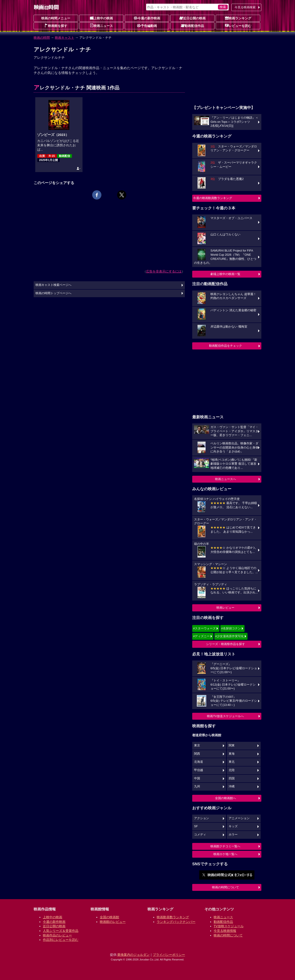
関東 (232, 745)
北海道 (199, 762)
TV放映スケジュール (229, 926)
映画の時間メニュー (56, 18)
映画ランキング (238, 18)
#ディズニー (201, 636)
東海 (232, 754)
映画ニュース (101, 26)
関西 (197, 754)
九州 (197, 786)
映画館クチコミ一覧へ (225, 846)
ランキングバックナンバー (176, 922)
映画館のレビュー (113, 922)
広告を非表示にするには (164, 271)
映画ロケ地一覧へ (225, 854)
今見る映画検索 (245, 7)
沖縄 (232, 786)
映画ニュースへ (226, 479)
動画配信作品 (192, 26)
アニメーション (239, 818)
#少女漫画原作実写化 (230, 636)
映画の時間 (42, 38)
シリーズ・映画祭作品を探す (226, 644)
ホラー (233, 835)
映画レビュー (225, 608)
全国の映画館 (109, 917)
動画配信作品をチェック (226, 346)
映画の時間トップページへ (53, 293)
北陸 (232, 770)
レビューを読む (238, 26)
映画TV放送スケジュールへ (225, 716)
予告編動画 (147, 26)
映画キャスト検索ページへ (53, 285)
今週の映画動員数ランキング (213, 198)
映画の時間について (226, 887)
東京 (197, 745)
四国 (232, 778)
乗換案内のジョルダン (133, 955)
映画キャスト (65, 38)
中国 (197, 778)
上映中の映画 (101, 18)
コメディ (200, 835)
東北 (232, 762)
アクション (202, 818)
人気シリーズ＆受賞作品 (61, 931)
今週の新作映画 (147, 18)
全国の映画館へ (226, 798)
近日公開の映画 (192, 18)
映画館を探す (56, 26)
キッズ (233, 826)
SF (196, 826)
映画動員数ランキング (173, 917)
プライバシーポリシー (169, 955)
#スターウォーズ (204, 628)
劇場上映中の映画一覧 (225, 274)
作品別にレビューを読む (61, 940)
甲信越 (199, 770)
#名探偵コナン (231, 628)
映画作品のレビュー (57, 935)
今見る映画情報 (225, 931)
